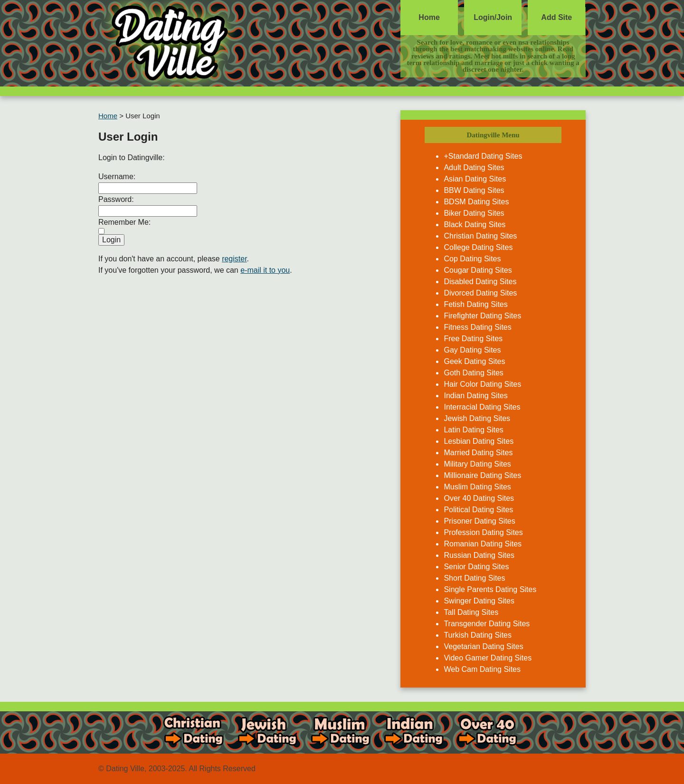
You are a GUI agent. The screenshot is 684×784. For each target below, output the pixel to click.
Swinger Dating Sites (479, 601)
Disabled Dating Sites (480, 282)
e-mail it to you (265, 270)
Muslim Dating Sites (477, 487)
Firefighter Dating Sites (482, 316)
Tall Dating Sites (471, 612)
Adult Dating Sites (474, 167)
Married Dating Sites (478, 453)
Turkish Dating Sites (478, 635)
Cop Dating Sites (472, 259)
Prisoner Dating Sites (479, 521)
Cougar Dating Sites (478, 270)
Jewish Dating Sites (477, 418)
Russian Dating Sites (479, 555)
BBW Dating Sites (474, 190)
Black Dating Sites (475, 225)
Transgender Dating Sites (487, 624)
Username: (117, 177)
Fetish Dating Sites (475, 304)
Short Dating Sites (474, 578)
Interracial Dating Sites (482, 407)
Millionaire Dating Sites (482, 475)
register (234, 259)
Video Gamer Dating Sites (488, 658)
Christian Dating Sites (480, 236)
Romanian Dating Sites (483, 544)
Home (429, 17)
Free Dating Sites (473, 339)
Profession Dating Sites (483, 532)
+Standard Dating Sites (483, 156)
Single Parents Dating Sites (490, 589)
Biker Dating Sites (474, 213)
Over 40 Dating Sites (479, 498)
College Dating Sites (478, 247)
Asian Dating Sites (475, 179)
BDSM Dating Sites (476, 202)
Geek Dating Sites (474, 361)
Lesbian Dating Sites (479, 441)
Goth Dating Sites (473, 373)
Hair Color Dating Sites (482, 384)
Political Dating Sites (478, 510)
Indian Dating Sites (475, 396)
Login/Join (493, 17)
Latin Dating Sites (473, 430)
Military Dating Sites (477, 464)
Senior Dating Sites (476, 567)
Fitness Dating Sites (477, 327)
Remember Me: (124, 222)
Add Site (556, 17)
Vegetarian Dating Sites (483, 646)
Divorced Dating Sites (480, 293)
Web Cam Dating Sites (482, 669)
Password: (116, 199)
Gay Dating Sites (472, 350)
